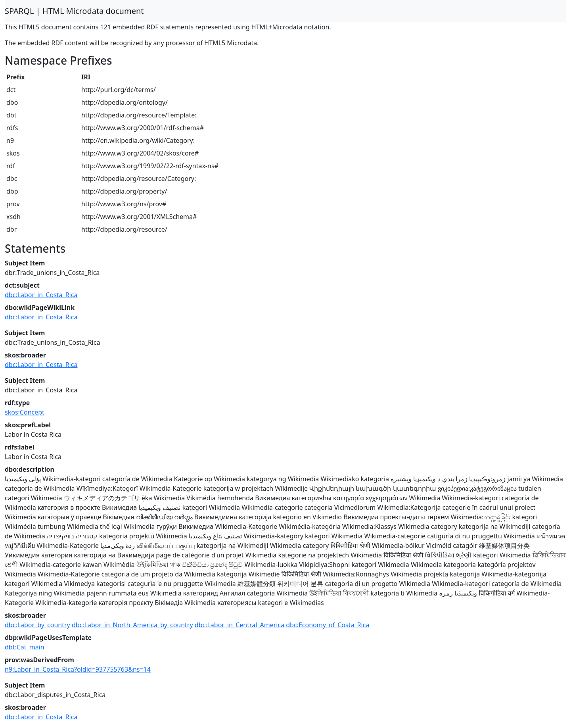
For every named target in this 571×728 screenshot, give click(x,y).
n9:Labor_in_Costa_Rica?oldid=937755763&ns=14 (78, 669)
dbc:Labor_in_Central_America (240, 625)
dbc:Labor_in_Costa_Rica (41, 295)
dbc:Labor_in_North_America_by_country (132, 625)
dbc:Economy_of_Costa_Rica (328, 625)
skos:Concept (25, 412)
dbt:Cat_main (25, 647)
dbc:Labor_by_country (37, 625)
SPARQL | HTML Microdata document (74, 11)
